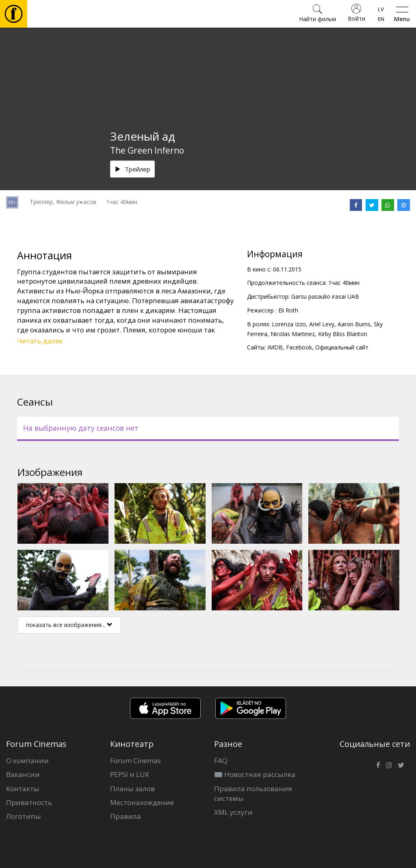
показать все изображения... (69, 625)
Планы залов (132, 789)
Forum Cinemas (135, 761)
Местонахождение (142, 802)
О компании (27, 761)
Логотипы (24, 816)
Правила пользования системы (253, 793)
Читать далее (40, 341)
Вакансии (23, 774)
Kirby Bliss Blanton (343, 334)
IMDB (275, 347)
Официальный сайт (342, 347)
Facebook (299, 347)
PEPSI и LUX (130, 774)
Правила (126, 816)
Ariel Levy (322, 324)
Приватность (29, 802)
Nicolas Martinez (293, 334)
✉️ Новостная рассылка (255, 774)
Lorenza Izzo (289, 324)
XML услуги (233, 812)
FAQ (221, 761)
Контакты (23, 789)
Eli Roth (288, 310)
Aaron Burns (354, 324)
